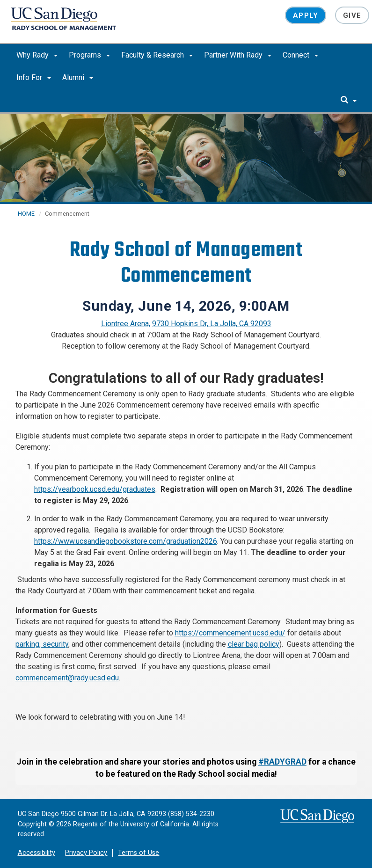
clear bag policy (254, 644)
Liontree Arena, (126, 324)
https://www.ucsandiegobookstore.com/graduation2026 (126, 541)
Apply (306, 15)
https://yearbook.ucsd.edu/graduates (95, 489)
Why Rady (37, 55)
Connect (300, 55)
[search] (349, 101)
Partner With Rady (238, 55)
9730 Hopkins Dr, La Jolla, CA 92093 (212, 324)
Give (352, 15)
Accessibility (36, 853)
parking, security (42, 644)
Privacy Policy (86, 853)
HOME (26, 214)
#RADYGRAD (282, 762)
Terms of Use (139, 853)
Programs (89, 55)
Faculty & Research (157, 55)
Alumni (78, 77)
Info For (34, 77)
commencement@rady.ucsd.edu (67, 678)
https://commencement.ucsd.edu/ (230, 633)
